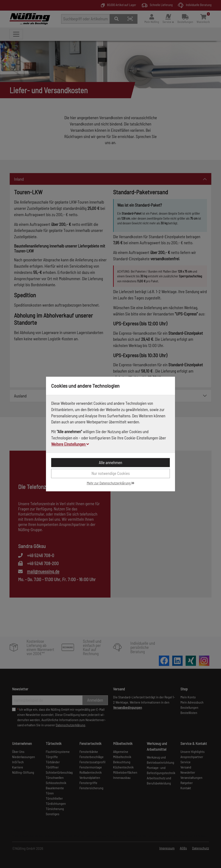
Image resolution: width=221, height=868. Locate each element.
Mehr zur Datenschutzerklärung (111, 483)
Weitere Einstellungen (70, 444)
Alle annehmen (110, 462)
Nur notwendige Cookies (111, 473)
